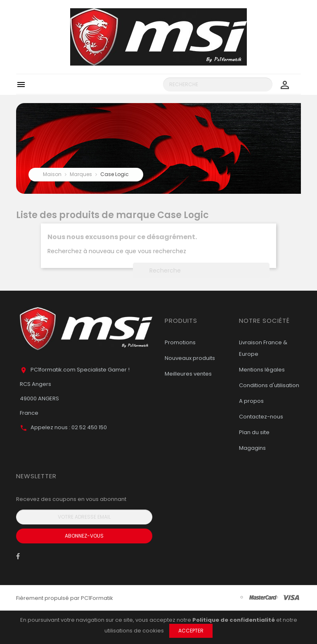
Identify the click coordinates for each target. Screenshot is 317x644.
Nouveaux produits (190, 358)
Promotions (180, 342)
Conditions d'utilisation (269, 385)
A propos (251, 401)
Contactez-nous (261, 417)
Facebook (18, 558)
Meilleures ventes (188, 374)
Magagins (252, 448)
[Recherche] (218, 85)
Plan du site (254, 432)
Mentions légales (262, 370)
